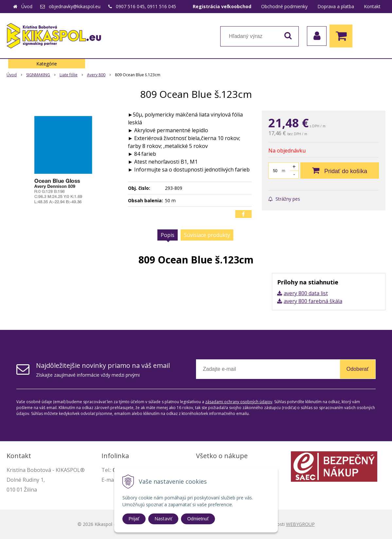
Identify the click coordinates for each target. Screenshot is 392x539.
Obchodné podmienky (284, 6)
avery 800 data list (306, 293)
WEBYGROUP (300, 524)
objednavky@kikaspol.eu (75, 6)
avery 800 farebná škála (313, 301)
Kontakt (372, 6)
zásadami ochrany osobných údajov (239, 402)
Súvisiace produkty (207, 235)
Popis (168, 235)
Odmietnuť (198, 519)
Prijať (134, 519)
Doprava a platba (336, 6)
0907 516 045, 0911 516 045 (146, 6)
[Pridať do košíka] (340, 171)
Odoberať (358, 369)
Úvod (27, 6)
